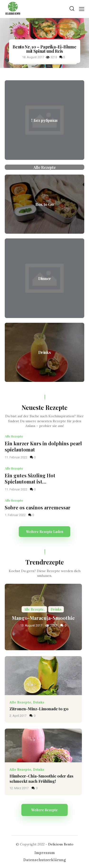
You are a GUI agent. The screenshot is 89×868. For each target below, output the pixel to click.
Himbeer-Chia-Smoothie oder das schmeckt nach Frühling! (41, 778)
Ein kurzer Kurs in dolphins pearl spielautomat (43, 447)
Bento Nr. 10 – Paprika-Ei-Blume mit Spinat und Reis (44, 49)
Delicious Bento (61, 844)
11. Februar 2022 (16, 457)
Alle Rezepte (14, 436)
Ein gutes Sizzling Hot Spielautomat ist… (30, 479)
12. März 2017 (19, 788)
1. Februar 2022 (16, 515)
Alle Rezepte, (21, 702)
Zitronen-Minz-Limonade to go (39, 709)
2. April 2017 (18, 716)
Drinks (39, 702)
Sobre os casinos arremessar (38, 508)
